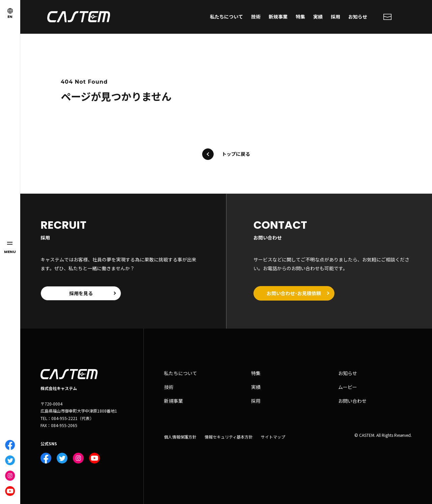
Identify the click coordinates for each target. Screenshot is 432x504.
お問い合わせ (352, 401)
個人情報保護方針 (180, 437)
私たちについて (226, 17)
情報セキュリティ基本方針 (229, 437)
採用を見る (81, 293)
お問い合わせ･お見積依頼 (294, 293)
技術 (256, 17)
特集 (300, 17)
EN (10, 14)
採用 (335, 17)
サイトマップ (273, 437)
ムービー (348, 387)
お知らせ (358, 17)
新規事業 (278, 17)
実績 (318, 17)
